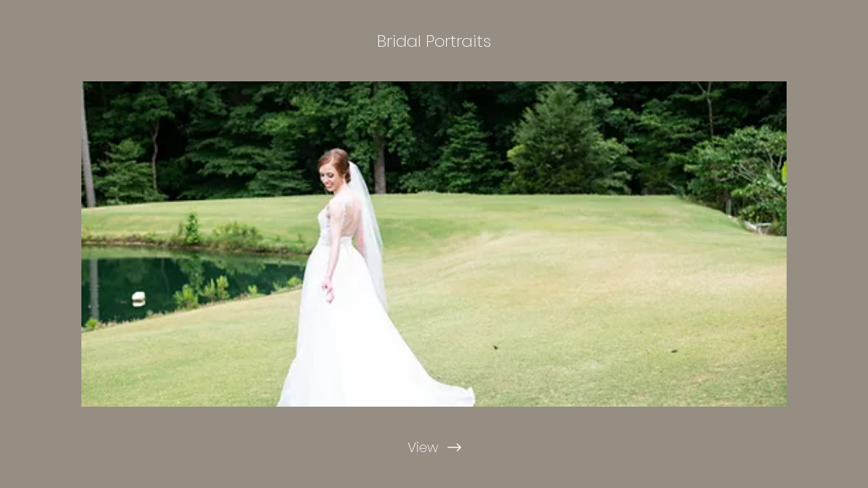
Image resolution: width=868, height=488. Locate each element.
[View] (434, 447)
